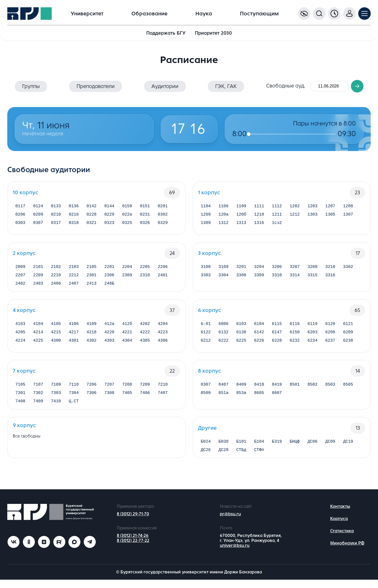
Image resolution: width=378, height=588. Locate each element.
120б (241, 216)
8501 (295, 388)
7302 (38, 398)
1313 (241, 226)
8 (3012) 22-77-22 (133, 549)
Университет (87, 14)
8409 (241, 388)
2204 (127, 267)
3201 (241, 267)
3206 (277, 267)
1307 (348, 216)
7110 (74, 388)
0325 (127, 226)
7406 (145, 398)
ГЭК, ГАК (226, 86)
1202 (295, 207)
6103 (241, 328)
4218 (92, 337)
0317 (56, 226)
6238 (348, 346)
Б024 (206, 448)
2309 (127, 277)
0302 (163, 216)
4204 (163, 328)
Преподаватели (96, 86)
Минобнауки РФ (347, 552)
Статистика (342, 539)
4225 (38, 346)
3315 (312, 277)
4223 (163, 337)
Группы (31, 86)
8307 (206, 388)
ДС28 (223, 458)
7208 (127, 388)
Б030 (223, 448)
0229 (109, 216)
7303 (56, 398)
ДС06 (312, 448)
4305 (145, 346)
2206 (163, 267)
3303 (206, 277)
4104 (38, 328)
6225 (241, 346)
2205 (145, 267)
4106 (74, 328)
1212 (295, 216)
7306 (92, 398)
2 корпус (24, 253)
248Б (109, 286)
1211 (277, 216)
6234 (312, 346)
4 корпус (24, 313)
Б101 (241, 448)
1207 (330, 207)
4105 (56, 328)
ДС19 (348, 448)
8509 (206, 398)
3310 (277, 277)
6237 (330, 346)
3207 (295, 267)
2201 (109, 267)
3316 (330, 277)
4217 (74, 337)
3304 (223, 277)
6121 (348, 328)
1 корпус (209, 193)
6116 (295, 328)
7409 (38, 407)
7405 (127, 398)
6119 (312, 328)
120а (223, 216)
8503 (330, 388)
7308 (109, 398)
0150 (127, 207)
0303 (20, 226)
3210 (330, 267)
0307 (38, 226)
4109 (92, 328)
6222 (223, 346)
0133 (56, 207)
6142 (259, 337)
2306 (109, 277)
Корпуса (339, 527)
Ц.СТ (74, 407)
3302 (348, 267)
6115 (277, 328)
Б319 (277, 448)
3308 (241, 277)
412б (127, 328)
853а (241, 398)
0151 (145, 207)
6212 (206, 346)
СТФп (259, 458)
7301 (20, 398)
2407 (74, 286)
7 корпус (24, 374)
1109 (241, 207)
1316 (259, 226)
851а (223, 398)
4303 (109, 346)
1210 (259, 216)
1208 (348, 207)
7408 (20, 407)
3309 (259, 277)
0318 (74, 226)
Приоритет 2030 (213, 33)
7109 (56, 388)
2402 (20, 286)
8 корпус (210, 374)
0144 (109, 207)
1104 (206, 207)
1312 (223, 226)
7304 (74, 398)
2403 (38, 286)
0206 (20, 216)
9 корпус (24, 432)
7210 (163, 388)
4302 (92, 346)
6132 (223, 337)
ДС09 (330, 448)
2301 (92, 277)
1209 (206, 216)
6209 (348, 337)
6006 (223, 328)
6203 (312, 337)
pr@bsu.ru (230, 523)
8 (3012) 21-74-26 (133, 544)
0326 (145, 226)
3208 (312, 267)
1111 (259, 207)
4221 (127, 337)
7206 (92, 388)
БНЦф (295, 448)
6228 (277, 346)
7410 (56, 407)
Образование (149, 14)
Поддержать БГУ (166, 33)
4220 (109, 337)
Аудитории (165, 86)
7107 (38, 388)
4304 (127, 346)
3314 (295, 277)
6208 (330, 337)
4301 (74, 346)
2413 (92, 286)
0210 (56, 216)
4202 (145, 328)
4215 (56, 337)
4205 (20, 337)
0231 (145, 216)
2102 (56, 267)
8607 (277, 398)
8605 (259, 398)
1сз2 (277, 226)
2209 (38, 277)
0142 (92, 207)
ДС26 (206, 458)
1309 (206, 226)
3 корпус (210, 253)
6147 (277, 337)
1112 (277, 207)
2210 (56, 277)
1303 (312, 216)
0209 (38, 216)
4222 (145, 337)
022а (127, 216)
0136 (74, 207)
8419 (277, 388)
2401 (163, 277)
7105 (20, 388)
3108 (206, 267)
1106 (223, 207)
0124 (38, 207)
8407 (223, 388)
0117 (20, 207)
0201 (163, 207)
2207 (20, 277)
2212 (74, 277)
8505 (348, 388)
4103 (20, 328)
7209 (145, 388)
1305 (330, 216)
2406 (56, 286)
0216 (74, 216)
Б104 (259, 448)
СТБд (241, 458)
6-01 (206, 328)
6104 (259, 328)
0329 (163, 226)
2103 (74, 267)
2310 (145, 277)
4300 (56, 346)
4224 (20, 346)
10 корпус (25, 193)
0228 (92, 216)
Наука (204, 14)
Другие (208, 434)
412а (109, 328)
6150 (295, 337)
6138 (241, 337)
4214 (38, 337)
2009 (20, 267)
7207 (109, 388)
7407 (163, 398)
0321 (92, 226)
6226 (259, 346)
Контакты (340, 515)
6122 (206, 337)
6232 (295, 346)
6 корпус (210, 313)
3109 (223, 267)
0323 (109, 226)
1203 (312, 207)
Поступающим (259, 14)
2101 (38, 267)
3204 (259, 267)
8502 (312, 388)
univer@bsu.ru (235, 554)
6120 (330, 328)
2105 (92, 267)
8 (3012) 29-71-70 (133, 523)
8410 (259, 388)
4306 (163, 346)
